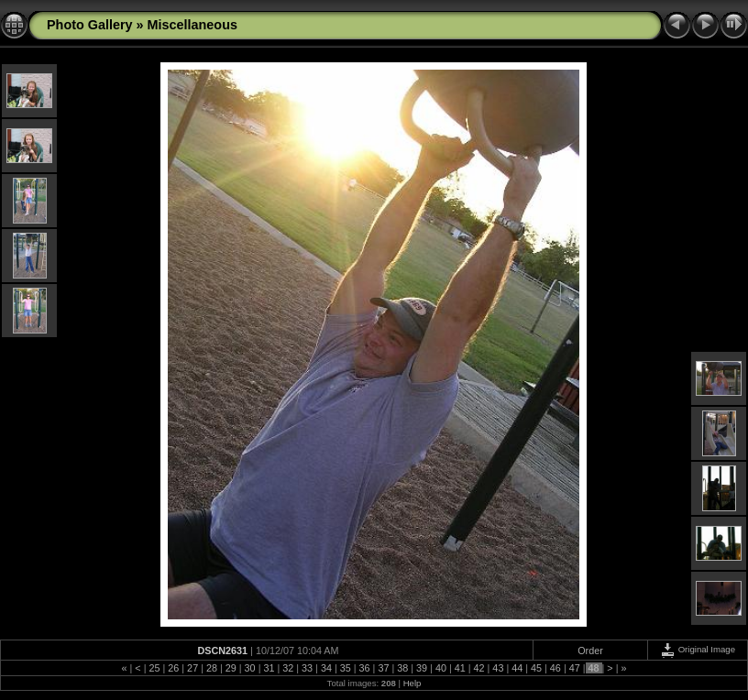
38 (402, 668)
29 (231, 668)
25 (154, 668)
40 (441, 668)
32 (288, 668)
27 (192, 668)
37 (383, 668)
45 (536, 668)
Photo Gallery (90, 25)
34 (326, 668)
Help (412, 683)
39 (422, 668)
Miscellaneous (192, 25)
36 (365, 668)
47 (575, 668)
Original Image (698, 649)
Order (590, 651)
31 (269, 668)
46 (555, 668)
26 (173, 668)
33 (307, 668)
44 (517, 668)
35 (346, 668)
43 (498, 668)
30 (250, 668)
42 (479, 668)
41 (460, 668)
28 (212, 668)
